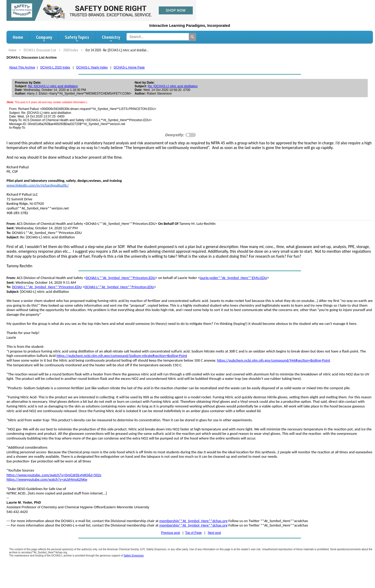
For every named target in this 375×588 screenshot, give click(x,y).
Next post (214, 533)
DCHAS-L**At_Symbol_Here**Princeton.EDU (121, 278)
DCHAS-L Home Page (129, 67)
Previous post (170, 533)
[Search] (192, 37)
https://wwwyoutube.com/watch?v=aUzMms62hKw (47, 479)
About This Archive (22, 67)
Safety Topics (77, 39)
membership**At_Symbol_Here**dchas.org (193, 521)
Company (44, 39)
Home (18, 37)
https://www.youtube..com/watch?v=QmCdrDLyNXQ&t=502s (54, 475)
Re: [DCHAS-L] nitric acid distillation (53, 86)
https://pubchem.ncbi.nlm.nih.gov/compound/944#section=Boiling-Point (274, 360)
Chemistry (111, 39)
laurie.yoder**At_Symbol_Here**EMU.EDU (233, 278)
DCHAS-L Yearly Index (92, 67)
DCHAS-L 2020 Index (55, 67)
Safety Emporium (134, 556)
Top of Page (193, 533)
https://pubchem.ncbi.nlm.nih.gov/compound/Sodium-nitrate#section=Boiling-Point (122, 356)
